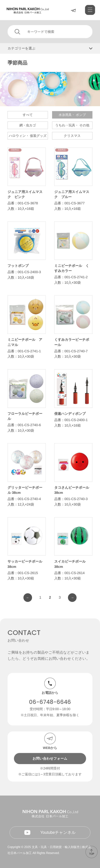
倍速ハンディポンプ (70, 414)
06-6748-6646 (50, 697)
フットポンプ (18, 266)
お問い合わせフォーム (50, 753)
